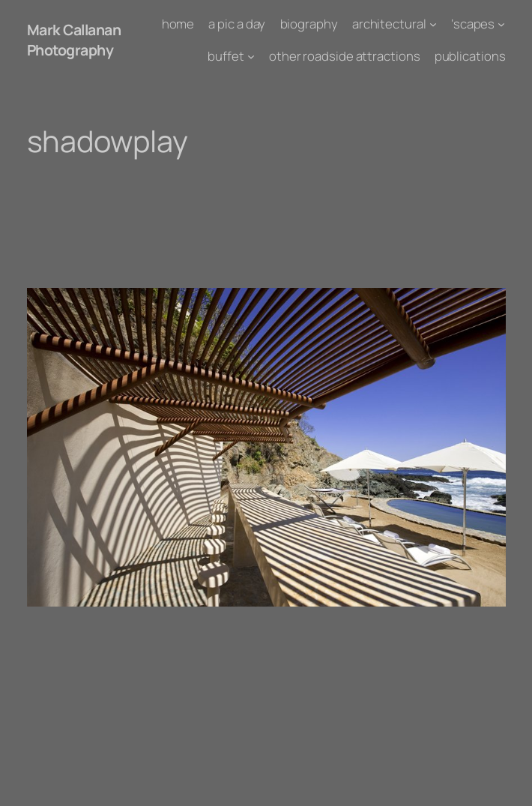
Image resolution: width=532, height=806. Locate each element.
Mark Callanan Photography (74, 40)
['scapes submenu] (501, 24)
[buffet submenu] (251, 55)
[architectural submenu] (433, 24)
